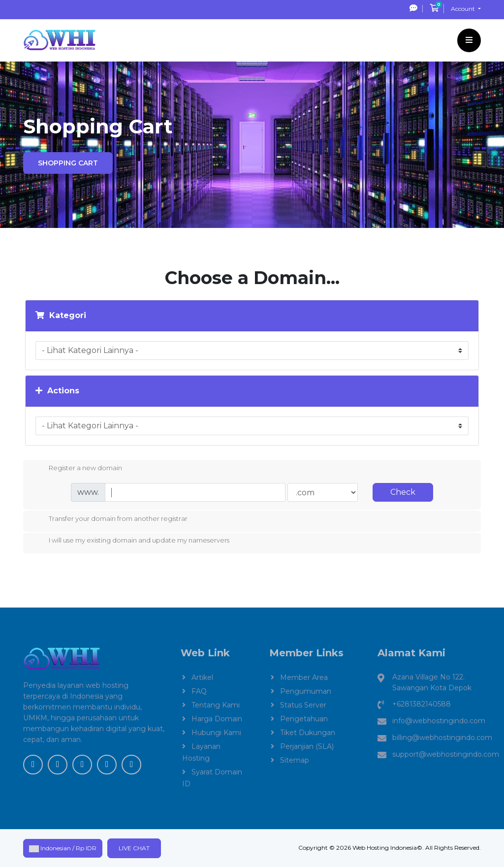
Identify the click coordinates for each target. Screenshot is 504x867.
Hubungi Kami (216, 733)
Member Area (304, 677)
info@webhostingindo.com (439, 721)
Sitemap (295, 760)
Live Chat (134, 848)
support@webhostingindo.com (446, 754)
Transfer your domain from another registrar (110, 519)
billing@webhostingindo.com (442, 738)
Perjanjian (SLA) (307, 746)
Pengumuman (306, 691)
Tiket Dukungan (308, 733)
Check (403, 492)
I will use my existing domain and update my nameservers (131, 541)
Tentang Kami (216, 705)
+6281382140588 (422, 704)
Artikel (202, 677)
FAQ (199, 691)
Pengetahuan (304, 719)
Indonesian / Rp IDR (63, 848)
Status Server (303, 705)
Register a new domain (78, 469)
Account (464, 9)
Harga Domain (217, 719)
